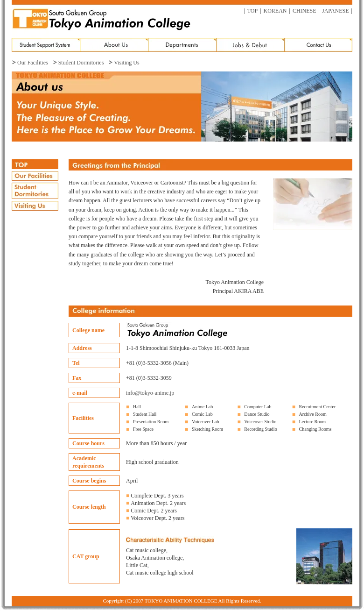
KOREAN (275, 11)
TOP (252, 11)
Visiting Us (126, 63)
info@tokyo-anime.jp (150, 393)
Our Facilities (33, 63)
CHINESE (304, 11)
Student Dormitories (81, 63)
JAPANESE (336, 11)
